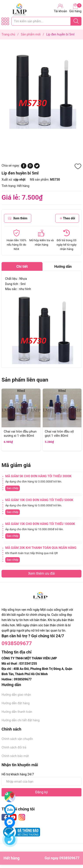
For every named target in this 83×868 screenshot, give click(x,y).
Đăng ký (41, 792)
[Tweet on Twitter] (37, 167)
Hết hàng (41, 858)
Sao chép (13, 488)
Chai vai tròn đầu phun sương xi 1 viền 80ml (20, 434)
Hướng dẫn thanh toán (17, 712)
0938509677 (17, 643)
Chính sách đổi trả (14, 747)
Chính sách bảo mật (15, 756)
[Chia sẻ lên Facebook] (24, 167)
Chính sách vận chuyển (17, 739)
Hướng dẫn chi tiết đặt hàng (21, 720)
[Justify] (76, 21)
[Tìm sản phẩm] (46, 21)
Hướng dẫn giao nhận (16, 695)
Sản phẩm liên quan (25, 380)
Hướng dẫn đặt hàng (16, 703)
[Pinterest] (30, 167)
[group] (41, 89)
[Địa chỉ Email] (41, 782)
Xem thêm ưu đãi (42, 573)
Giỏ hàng (75, 8)
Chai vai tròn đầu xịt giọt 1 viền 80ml (59, 434)
